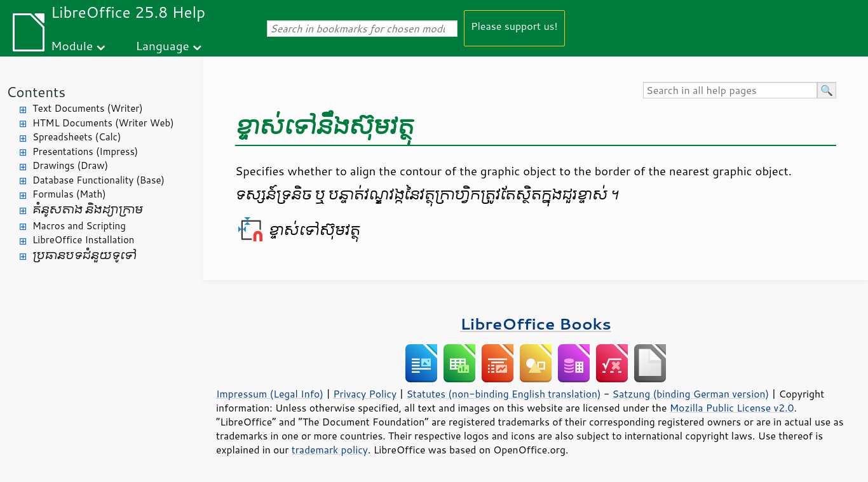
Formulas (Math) (69, 194)
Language (163, 45)
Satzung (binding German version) (691, 394)
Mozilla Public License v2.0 (732, 408)
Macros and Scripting (79, 226)
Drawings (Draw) (70, 165)
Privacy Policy (365, 394)
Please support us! (514, 26)
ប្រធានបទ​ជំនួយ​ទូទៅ (85, 256)
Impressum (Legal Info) (270, 394)
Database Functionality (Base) (98, 180)
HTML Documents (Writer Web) (103, 123)
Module (72, 45)
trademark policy (330, 450)
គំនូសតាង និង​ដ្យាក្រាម (88, 210)
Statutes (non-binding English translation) (503, 394)
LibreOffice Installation (83, 240)
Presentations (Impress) (85, 151)
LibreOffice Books (536, 324)
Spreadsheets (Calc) (77, 137)
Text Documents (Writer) (88, 108)
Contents (36, 92)
